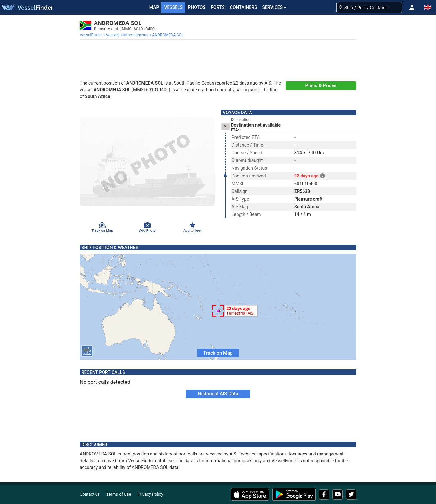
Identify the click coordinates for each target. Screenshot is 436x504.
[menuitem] (91, 35)
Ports (218, 7)
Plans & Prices (321, 85)
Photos (197, 7)
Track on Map (218, 353)
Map (154, 7)
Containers (244, 7)
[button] (412, 7)
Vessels (173, 7)
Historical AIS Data (218, 394)
